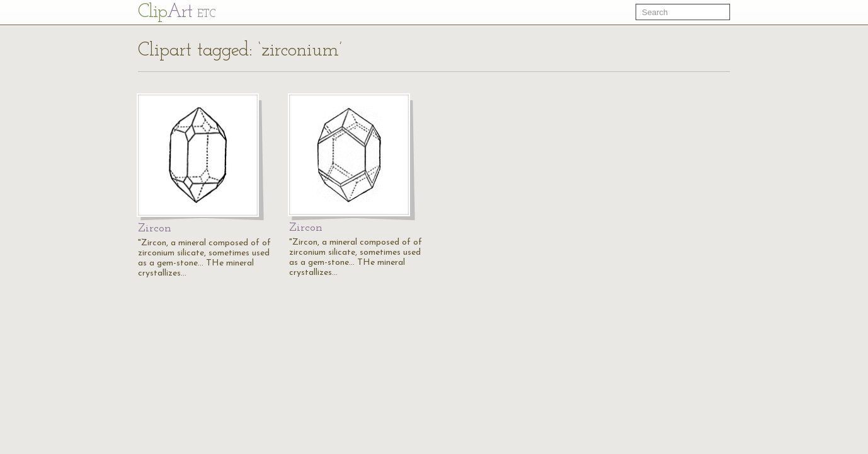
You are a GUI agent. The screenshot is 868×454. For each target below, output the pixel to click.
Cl (177, 12)
